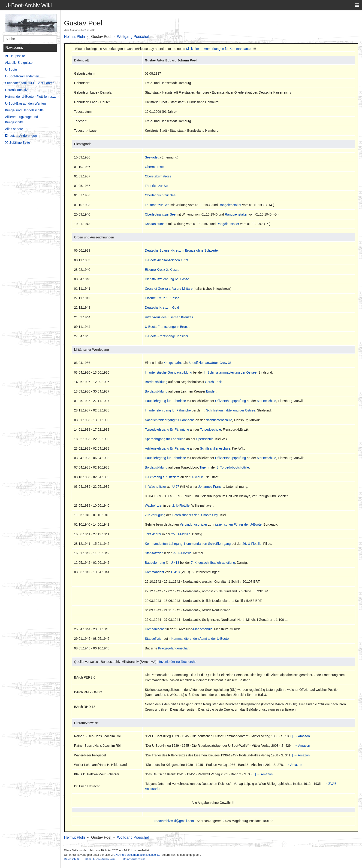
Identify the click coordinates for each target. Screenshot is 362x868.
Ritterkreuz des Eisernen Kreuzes (169, 317)
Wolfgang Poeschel (133, 37)
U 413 (175, 563)
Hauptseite (17, 56)
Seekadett (152, 157)
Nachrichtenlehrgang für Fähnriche (170, 420)
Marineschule (267, 401)
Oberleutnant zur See (160, 214)
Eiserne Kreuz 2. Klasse (162, 270)
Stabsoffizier (154, 553)
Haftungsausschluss (133, 859)
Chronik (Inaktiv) (17, 90)
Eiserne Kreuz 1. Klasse (162, 298)
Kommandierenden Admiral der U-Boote (200, 639)
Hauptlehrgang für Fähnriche (165, 401)
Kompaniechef (155, 629)
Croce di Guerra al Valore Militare (169, 289)
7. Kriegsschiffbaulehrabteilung (213, 563)
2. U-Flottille (181, 506)
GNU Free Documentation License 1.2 (137, 855)
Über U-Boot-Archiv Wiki (100, 859)
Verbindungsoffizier (193, 524)
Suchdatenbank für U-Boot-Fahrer (29, 83)
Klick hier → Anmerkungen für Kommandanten (219, 49)
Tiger (203, 467)
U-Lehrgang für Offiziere (162, 477)
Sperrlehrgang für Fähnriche (165, 439)
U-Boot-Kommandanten (22, 76)
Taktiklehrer (153, 534)
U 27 (176, 487)
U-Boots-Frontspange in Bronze (167, 327)
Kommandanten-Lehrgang (164, 544)
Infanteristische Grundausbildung (168, 372)
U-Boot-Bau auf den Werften (25, 104)
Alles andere (14, 129)
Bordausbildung (156, 382)
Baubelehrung (155, 563)
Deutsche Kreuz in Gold (162, 308)
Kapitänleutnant (156, 224)
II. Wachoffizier (155, 487)
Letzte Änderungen (23, 136)
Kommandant (154, 572)
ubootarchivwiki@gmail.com (174, 821)
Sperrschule (205, 439)
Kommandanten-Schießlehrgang (208, 544)
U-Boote (11, 70)
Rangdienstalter (230, 205)
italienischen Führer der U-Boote (238, 524)
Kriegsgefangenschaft (174, 648)
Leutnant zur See (157, 205)
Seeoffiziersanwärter (203, 363)
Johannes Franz (210, 487)
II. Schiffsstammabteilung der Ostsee (230, 372)
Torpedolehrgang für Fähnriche (167, 429)
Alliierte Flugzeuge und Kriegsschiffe (21, 119)
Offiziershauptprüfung (231, 401)
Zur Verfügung (155, 515)
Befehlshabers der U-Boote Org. (195, 515)
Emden (211, 391)
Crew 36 (226, 363)
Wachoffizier (154, 506)
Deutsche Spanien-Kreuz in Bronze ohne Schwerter (182, 250)
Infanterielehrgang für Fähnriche (168, 410)
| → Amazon (301, 736)
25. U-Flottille (181, 534)
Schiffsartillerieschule (215, 448)
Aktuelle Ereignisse (19, 63)
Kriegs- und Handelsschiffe (24, 110)
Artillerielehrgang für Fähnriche (167, 448)
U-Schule (197, 477)
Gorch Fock (213, 382)
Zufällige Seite (20, 143)
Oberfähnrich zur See (160, 195)
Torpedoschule (210, 429)
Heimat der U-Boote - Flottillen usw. (30, 97)
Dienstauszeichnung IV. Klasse (167, 279)
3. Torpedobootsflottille (233, 467)
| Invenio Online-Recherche (177, 662)
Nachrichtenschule (219, 420)
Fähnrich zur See (157, 186)
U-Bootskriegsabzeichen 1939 (166, 260)
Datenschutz (72, 859)
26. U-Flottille (252, 544)
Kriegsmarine (173, 363)
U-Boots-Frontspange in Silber (166, 336)
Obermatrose (154, 167)
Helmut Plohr (75, 37)
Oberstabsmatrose (158, 176)
